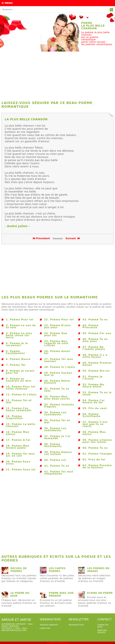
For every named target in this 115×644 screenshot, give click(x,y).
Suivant (73, 238)
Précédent (41, 238)
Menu (7, 3)
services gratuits (49, 625)
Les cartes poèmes (57, 570)
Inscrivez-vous (76, 625)
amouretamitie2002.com (14, 630)
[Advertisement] (57, 75)
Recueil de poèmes (19, 570)
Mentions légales (102, 631)
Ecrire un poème (100, 593)
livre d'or (45, 628)
